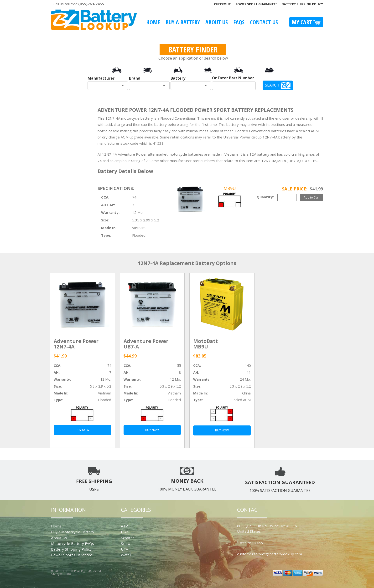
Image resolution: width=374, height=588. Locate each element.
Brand (135, 78)
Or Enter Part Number (233, 78)
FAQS (239, 22)
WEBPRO (66, 574)
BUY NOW (82, 430)
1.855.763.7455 (250, 543)
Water (126, 555)
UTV (125, 549)
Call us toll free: (79, 4)
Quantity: (265, 197)
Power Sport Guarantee (256, 4)
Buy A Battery (183, 22)
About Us (217, 22)
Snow (126, 543)
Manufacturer (101, 78)
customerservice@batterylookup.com (270, 554)
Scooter (128, 538)
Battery (178, 78)
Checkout (222, 4)
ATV (124, 526)
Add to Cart (312, 197)
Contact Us (264, 22)
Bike (125, 532)
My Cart (306, 22)
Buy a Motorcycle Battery (73, 532)
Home (153, 22)
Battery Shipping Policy (302, 4)
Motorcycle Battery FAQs (73, 543)
